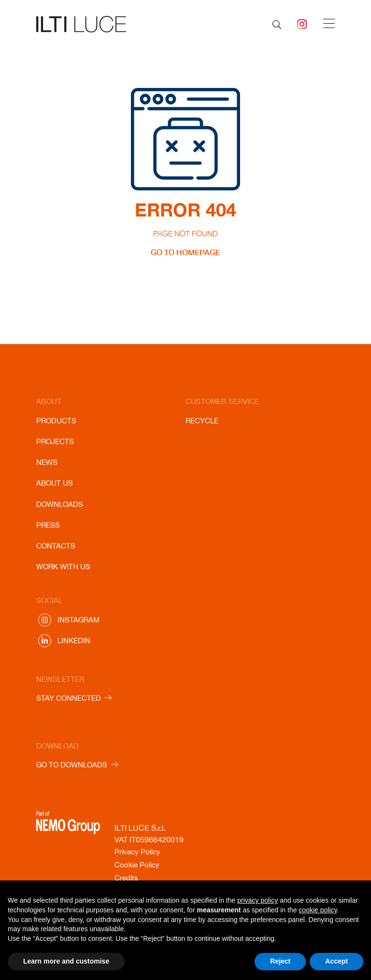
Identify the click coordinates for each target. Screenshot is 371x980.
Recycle (202, 421)
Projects (55, 441)
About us (55, 483)
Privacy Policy (137, 852)
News (47, 462)
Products (56, 421)
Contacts (56, 546)
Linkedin (74, 641)
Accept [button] (336, 961)
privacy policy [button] (257, 900)
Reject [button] (280, 961)
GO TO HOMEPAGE (185, 252)
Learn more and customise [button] (66, 961)
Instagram (78, 620)
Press (48, 525)
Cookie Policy (137, 865)
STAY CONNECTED (69, 698)
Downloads (60, 504)
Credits (126, 878)
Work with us (63, 567)
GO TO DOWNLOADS (72, 765)
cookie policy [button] (318, 910)
